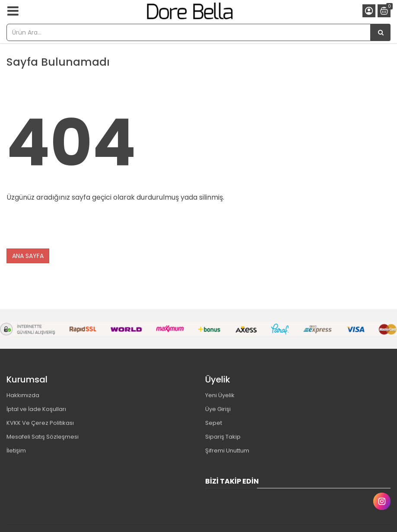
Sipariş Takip (223, 437)
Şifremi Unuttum (227, 451)
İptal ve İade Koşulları (36, 409)
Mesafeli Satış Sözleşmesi (43, 437)
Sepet (214, 423)
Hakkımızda (23, 395)
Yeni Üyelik (220, 395)
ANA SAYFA (28, 256)
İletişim (16, 451)
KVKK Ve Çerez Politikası (40, 423)
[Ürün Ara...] (381, 32)
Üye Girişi (218, 409)
